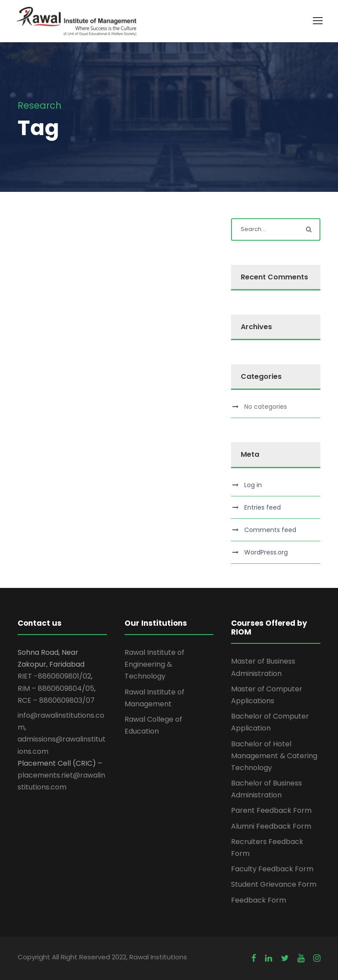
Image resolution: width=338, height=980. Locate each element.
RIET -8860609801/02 (54, 676)
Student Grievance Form (274, 884)
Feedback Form (259, 900)
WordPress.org (266, 552)
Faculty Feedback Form (272, 869)
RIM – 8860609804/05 (56, 688)
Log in (253, 485)
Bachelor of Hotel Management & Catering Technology (274, 756)
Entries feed (263, 507)
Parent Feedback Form (271, 810)
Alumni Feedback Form (271, 826)
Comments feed (270, 530)
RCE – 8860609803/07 (56, 700)
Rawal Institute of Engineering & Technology (154, 664)
